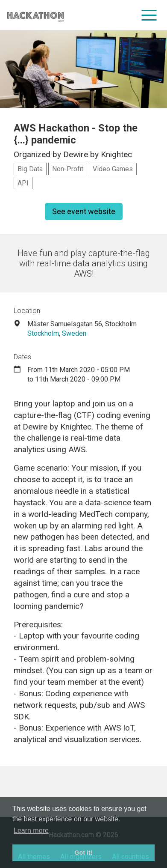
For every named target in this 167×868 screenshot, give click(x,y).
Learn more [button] (31, 831)
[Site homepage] (35, 15)
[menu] (149, 15)
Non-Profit (68, 169)
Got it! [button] (83, 853)
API (23, 183)
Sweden (74, 333)
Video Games (113, 169)
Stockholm (43, 333)
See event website (84, 211)
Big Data (30, 169)
